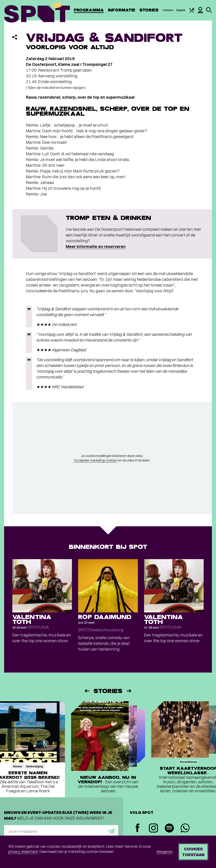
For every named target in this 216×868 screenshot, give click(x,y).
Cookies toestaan (193, 852)
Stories (149, 10)
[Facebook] (138, 828)
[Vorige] (87, 691)
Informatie (122, 10)
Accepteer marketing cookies (95, 460)
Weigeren (165, 852)
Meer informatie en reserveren (96, 246)
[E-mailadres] (61, 831)
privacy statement (23, 851)
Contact (168, 10)
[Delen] (15, 37)
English (181, 10)
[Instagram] (153, 829)
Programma (89, 10)
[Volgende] (129, 691)
